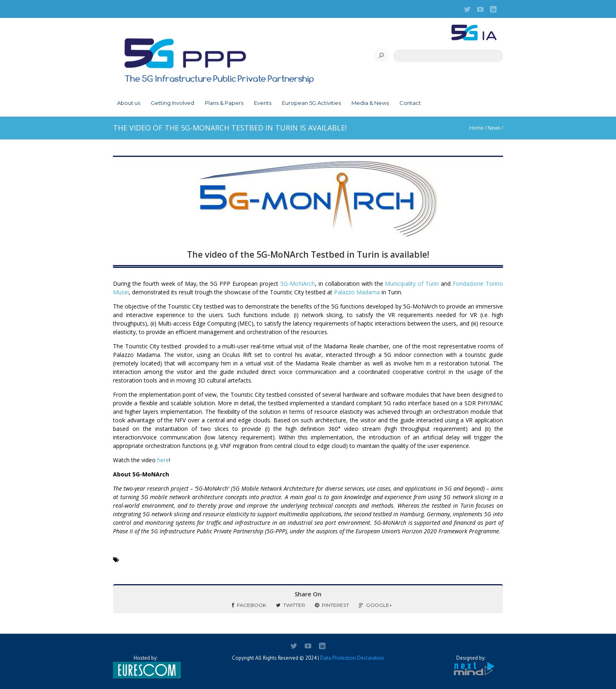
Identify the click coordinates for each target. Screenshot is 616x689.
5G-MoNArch (298, 284)
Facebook (249, 605)
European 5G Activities (311, 103)
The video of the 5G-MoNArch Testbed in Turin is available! (308, 254)
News (494, 128)
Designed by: (471, 666)
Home (476, 128)
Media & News (370, 103)
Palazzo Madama (357, 292)
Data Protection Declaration (352, 658)
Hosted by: (145, 667)
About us (129, 103)
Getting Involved (172, 103)
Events (263, 103)
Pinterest (332, 605)
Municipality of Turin (412, 284)
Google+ (375, 605)
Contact (410, 103)
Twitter (291, 605)
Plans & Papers (224, 103)
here (163, 460)
